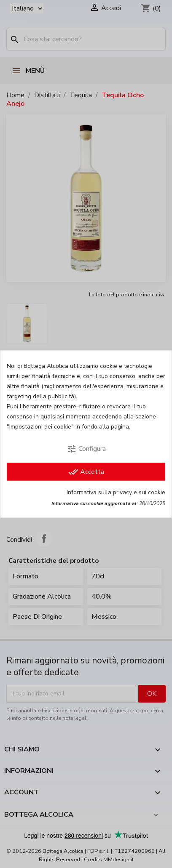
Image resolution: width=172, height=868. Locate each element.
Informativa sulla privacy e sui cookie (116, 492)
